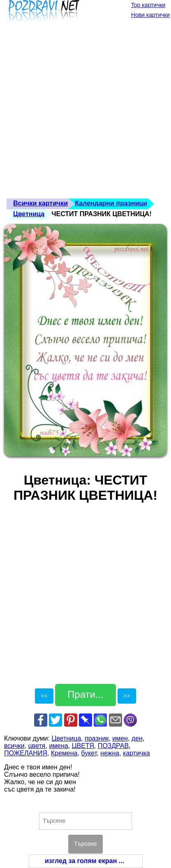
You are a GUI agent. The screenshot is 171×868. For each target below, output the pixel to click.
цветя (37, 746)
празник (97, 738)
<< (44, 696)
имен (120, 738)
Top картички (148, 5)
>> (127, 696)
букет (89, 753)
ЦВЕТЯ (83, 746)
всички (14, 746)
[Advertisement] (85, 113)
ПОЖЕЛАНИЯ (26, 753)
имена (59, 746)
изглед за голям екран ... (84, 861)
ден (137, 738)
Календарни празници (111, 203)
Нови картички (150, 15)
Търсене (85, 844)
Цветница (29, 214)
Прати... (85, 694)
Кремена (64, 753)
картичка (136, 753)
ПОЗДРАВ (113, 746)
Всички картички (40, 203)
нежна (110, 753)
